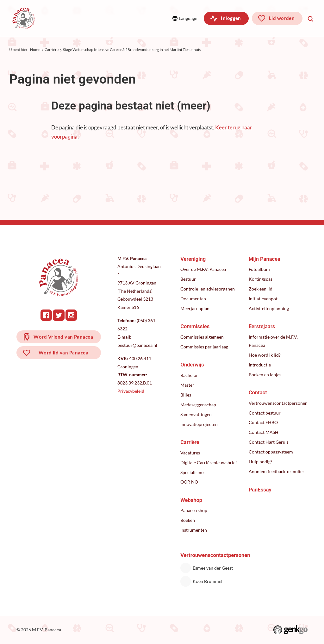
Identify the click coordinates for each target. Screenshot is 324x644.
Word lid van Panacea (63, 353)
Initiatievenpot (263, 299)
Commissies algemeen (202, 337)
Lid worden (282, 18)
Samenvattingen (196, 414)
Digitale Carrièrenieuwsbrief (209, 463)
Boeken (188, 520)
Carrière (52, 50)
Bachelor (189, 375)
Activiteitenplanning (269, 308)
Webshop (191, 500)
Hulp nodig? (261, 462)
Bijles (186, 395)
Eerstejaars (262, 326)
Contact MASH (264, 432)
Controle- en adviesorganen (208, 289)
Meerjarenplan (195, 308)
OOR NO (189, 482)
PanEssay (260, 490)
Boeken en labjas (265, 375)
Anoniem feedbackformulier (277, 471)
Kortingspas (261, 279)
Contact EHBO (263, 422)
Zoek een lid (261, 289)
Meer (152, 18)
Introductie (260, 365)
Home (35, 50)
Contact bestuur (265, 413)
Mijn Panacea (265, 259)
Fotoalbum (259, 269)
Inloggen (231, 18)
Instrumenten (194, 530)
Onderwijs (192, 365)
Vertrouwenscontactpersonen (278, 403)
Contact (258, 393)
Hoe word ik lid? (265, 355)
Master (187, 385)
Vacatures (190, 453)
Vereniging (65, 18)
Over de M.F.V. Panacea (203, 269)
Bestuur (188, 279)
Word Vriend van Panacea (63, 337)
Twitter (59, 315)
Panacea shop (194, 510)
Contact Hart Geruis (269, 442)
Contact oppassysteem (271, 452)
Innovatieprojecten (199, 424)
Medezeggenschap (198, 405)
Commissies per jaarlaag (204, 347)
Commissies (108, 18)
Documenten (193, 299)
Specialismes (193, 472)
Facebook (46, 315)
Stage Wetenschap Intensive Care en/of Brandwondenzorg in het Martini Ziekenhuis (132, 50)
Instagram (71, 315)
